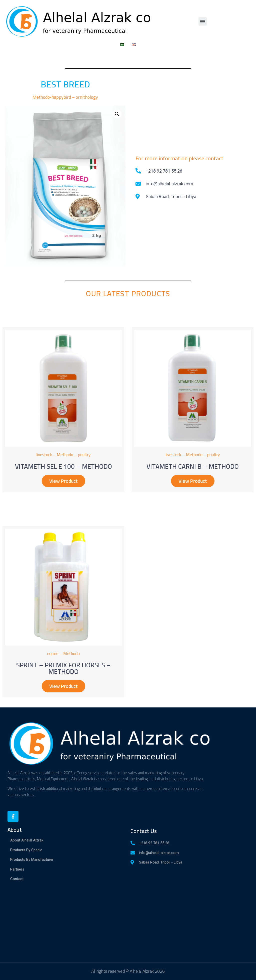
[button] (203, 21)
